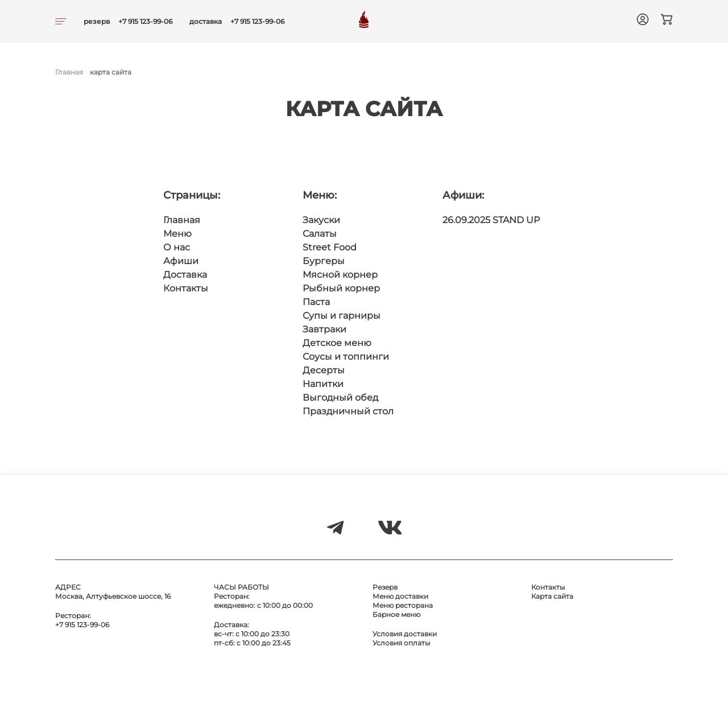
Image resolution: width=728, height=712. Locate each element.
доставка (206, 21)
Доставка (185, 275)
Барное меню (396, 614)
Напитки (323, 384)
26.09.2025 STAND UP (491, 220)
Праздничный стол (348, 411)
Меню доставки (400, 596)
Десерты (324, 370)
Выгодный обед (340, 398)
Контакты (186, 288)
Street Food (330, 247)
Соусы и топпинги (346, 357)
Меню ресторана (403, 605)
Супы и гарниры (342, 316)
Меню (177, 234)
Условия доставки (405, 634)
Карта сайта (552, 596)
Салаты (320, 234)
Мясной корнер (340, 275)
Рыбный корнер (341, 288)
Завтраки (324, 329)
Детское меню (337, 343)
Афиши (181, 261)
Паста (316, 302)
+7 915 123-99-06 (145, 21)
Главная (69, 72)
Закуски (321, 220)
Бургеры (324, 261)
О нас (177, 247)
